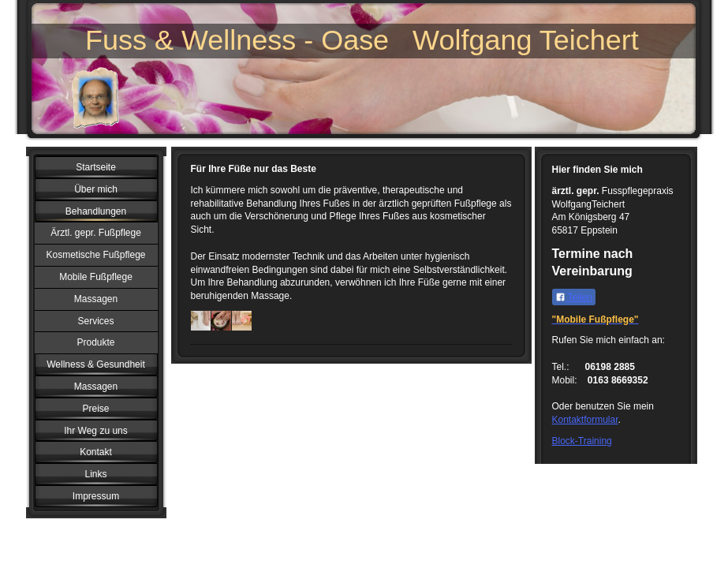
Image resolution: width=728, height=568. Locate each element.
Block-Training (582, 441)
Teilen (574, 297)
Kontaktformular (585, 420)
